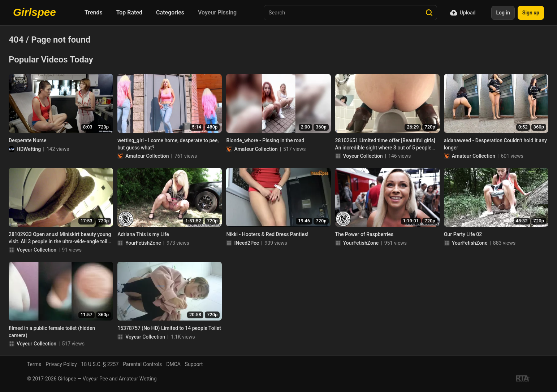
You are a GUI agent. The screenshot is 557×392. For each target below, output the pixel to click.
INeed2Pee (247, 243)
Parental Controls (142, 364)
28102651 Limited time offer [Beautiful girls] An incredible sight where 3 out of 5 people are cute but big (385, 144)
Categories (170, 12)
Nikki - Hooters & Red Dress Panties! (267, 234)
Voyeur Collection (363, 156)
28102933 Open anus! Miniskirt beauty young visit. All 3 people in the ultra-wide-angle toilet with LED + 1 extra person (60, 238)
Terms (34, 364)
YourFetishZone (143, 243)
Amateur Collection (147, 156)
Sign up (531, 13)
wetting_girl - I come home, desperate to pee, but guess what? (168, 144)
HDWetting (29, 149)
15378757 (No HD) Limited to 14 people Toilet (169, 328)
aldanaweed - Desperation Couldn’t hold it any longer (495, 144)
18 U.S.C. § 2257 (100, 364)
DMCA (173, 364)
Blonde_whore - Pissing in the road (265, 140)
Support (194, 364)
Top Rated (129, 12)
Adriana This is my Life (143, 234)
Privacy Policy (61, 364)
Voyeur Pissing (217, 12)
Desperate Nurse (27, 140)
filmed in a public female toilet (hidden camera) (52, 332)
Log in (503, 13)
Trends (94, 12)
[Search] (429, 13)
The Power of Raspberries (364, 234)
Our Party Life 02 (463, 234)
